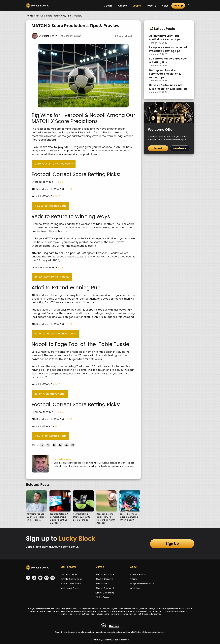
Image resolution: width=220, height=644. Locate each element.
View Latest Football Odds (50, 206)
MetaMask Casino (70, 588)
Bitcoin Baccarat (105, 588)
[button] (189, 6)
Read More (180, 148)
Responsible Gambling (143, 584)
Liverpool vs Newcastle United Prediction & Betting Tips (168, 49)
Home (30, 16)
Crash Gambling (105, 593)
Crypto (123, 6)
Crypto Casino (69, 574)
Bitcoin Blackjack (105, 574)
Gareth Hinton (49, 36)
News (165, 6)
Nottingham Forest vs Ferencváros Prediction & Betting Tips (165, 74)
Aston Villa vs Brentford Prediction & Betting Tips (165, 38)
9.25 (58, 196)
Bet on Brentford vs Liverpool (52, 277)
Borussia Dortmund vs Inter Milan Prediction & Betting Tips (168, 87)
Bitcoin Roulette (104, 579)
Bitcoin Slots (102, 584)
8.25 (60, 182)
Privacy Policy (138, 574)
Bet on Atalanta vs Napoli (50, 394)
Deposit (158, 148)
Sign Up (178, 6)
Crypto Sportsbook (71, 579)
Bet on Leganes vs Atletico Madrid (55, 334)
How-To (151, 6)
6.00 (69, 189)
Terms (134, 579)
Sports (137, 6)
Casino (108, 6)
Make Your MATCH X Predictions (54, 164)
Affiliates (135, 588)
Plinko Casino (103, 597)
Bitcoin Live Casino (71, 584)
